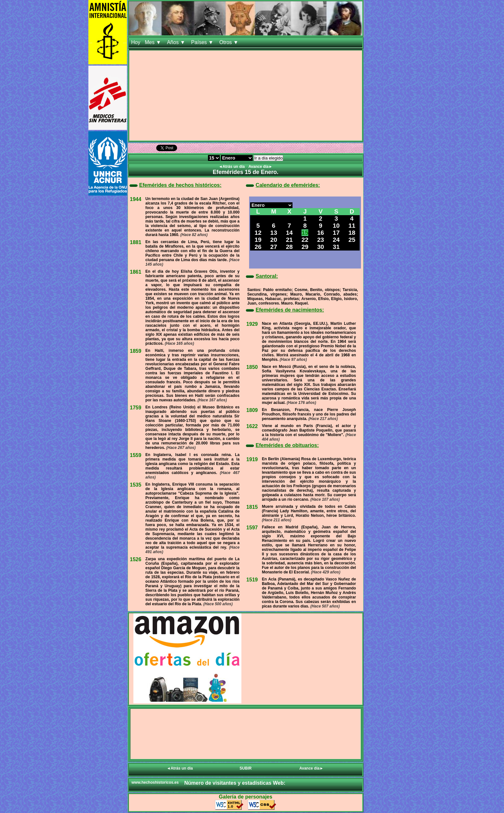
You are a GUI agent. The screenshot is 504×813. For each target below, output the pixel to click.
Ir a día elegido (268, 158)
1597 (252, 528)
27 (274, 247)
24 (336, 240)
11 (352, 226)
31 (336, 247)
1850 (252, 367)
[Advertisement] (246, 96)
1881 (136, 242)
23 (321, 240)
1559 (136, 455)
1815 (252, 507)
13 (274, 233)
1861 (136, 272)
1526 (136, 559)
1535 (136, 485)
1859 (136, 351)
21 (289, 240)
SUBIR (245, 768)
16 (321, 233)
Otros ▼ (230, 42)
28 (289, 247)
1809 (252, 410)
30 (321, 247)
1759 (136, 408)
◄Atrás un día (232, 167)
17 (336, 233)
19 (258, 240)
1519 (252, 580)
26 (258, 247)
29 (305, 247)
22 (305, 240)
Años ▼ (177, 42)
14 (289, 233)
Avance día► (261, 167)
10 (336, 226)
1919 (252, 459)
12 (258, 233)
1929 (252, 324)
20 (274, 240)
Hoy (136, 42)
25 (352, 240)
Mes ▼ (153, 42)
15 (305, 233)
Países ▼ (203, 42)
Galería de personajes (246, 797)
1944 (136, 199)
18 (352, 233)
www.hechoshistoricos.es (155, 782)
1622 (252, 426)
